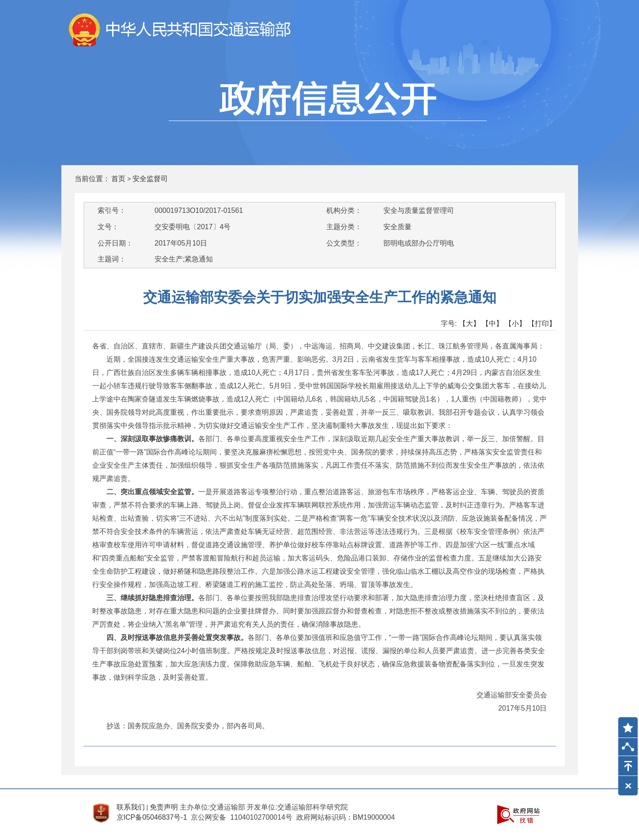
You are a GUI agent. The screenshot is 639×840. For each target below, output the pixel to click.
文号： (108, 227)
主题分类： (344, 227)
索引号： (112, 210)
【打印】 (542, 324)
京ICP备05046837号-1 (152, 817)
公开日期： (115, 243)
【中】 (492, 324)
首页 (118, 179)
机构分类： (344, 210)
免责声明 (164, 807)
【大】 (469, 324)
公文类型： (344, 243)
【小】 (515, 324)
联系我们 (131, 807)
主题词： (112, 259)
